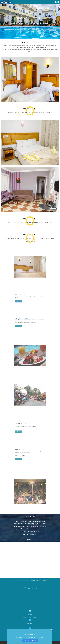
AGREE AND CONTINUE (30, 641)
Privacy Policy (40, 637)
